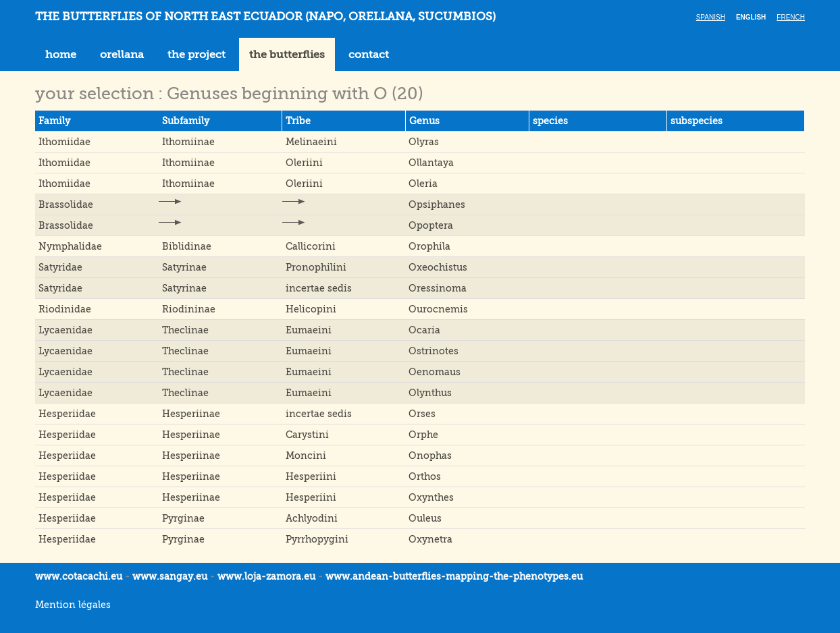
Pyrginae (183, 518)
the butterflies (287, 55)
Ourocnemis (438, 309)
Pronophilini (316, 267)
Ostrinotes (434, 351)
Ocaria (424, 330)
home (61, 55)
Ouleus (425, 518)
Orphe (423, 435)
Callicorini (311, 246)
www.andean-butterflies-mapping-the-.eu (454, 576)
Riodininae (189, 309)
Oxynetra (430, 539)
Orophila (429, 246)
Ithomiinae (188, 142)
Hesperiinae (191, 414)
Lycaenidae (65, 330)
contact (369, 55)
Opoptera (431, 225)
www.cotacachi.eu (79, 576)
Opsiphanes (437, 204)
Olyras (424, 142)
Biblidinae (187, 246)
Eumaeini (309, 330)
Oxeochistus (438, 267)
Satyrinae (184, 267)
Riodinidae (65, 309)
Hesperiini (311, 476)
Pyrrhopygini (317, 539)
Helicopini (311, 309)
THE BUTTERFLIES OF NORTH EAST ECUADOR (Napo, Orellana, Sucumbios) (265, 17)
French (791, 17)
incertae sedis (319, 288)
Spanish (711, 17)
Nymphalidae (70, 246)
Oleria (423, 184)
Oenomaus (435, 372)
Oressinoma (438, 288)
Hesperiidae (67, 414)
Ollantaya (431, 163)
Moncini (306, 456)
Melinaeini (311, 142)
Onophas (430, 456)
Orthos (425, 476)
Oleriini (304, 163)
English (751, 17)
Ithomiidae (64, 142)
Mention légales (73, 605)
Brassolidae (66, 204)
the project (196, 55)
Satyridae (60, 267)
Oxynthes (431, 497)
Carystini (307, 435)
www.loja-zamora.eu (266, 576)
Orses (422, 414)
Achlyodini (312, 518)
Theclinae (185, 330)
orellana (122, 55)
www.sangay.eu (170, 576)
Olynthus (430, 393)
